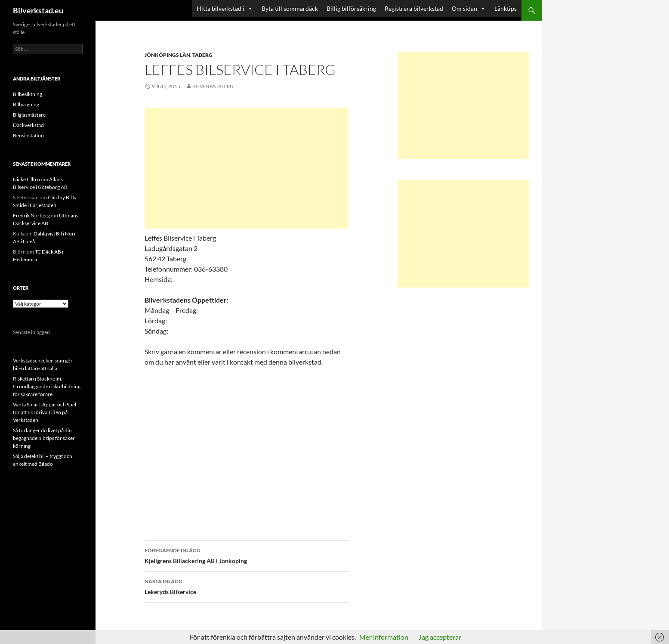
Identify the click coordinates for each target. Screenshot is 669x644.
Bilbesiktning (28, 94)
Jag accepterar (440, 637)
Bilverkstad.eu (38, 10)
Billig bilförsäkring (351, 8)
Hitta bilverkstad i (225, 9)
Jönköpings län (167, 55)
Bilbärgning (26, 104)
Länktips (506, 8)
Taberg (202, 55)
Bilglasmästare (29, 115)
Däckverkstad (28, 125)
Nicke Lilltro (26, 179)
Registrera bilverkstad (414, 8)
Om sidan (469, 9)
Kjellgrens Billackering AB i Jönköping (247, 555)
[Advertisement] (247, 168)
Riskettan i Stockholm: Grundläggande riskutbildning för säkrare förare (47, 386)
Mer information (384, 637)
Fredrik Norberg (31, 215)
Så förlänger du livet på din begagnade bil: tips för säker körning (44, 438)
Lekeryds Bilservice (247, 586)
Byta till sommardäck (290, 8)
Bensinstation (28, 135)
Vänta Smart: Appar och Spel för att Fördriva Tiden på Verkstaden (45, 412)
